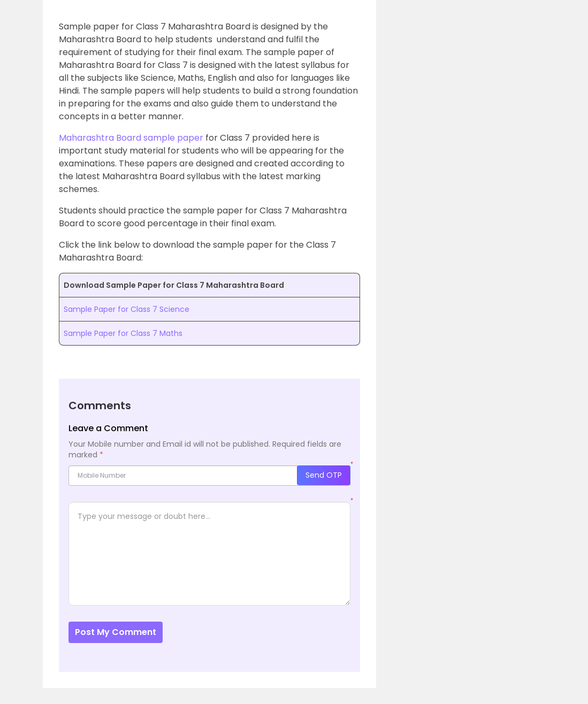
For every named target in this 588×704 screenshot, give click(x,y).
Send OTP (324, 475)
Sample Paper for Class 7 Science (127, 309)
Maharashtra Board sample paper (131, 138)
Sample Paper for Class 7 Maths (123, 333)
